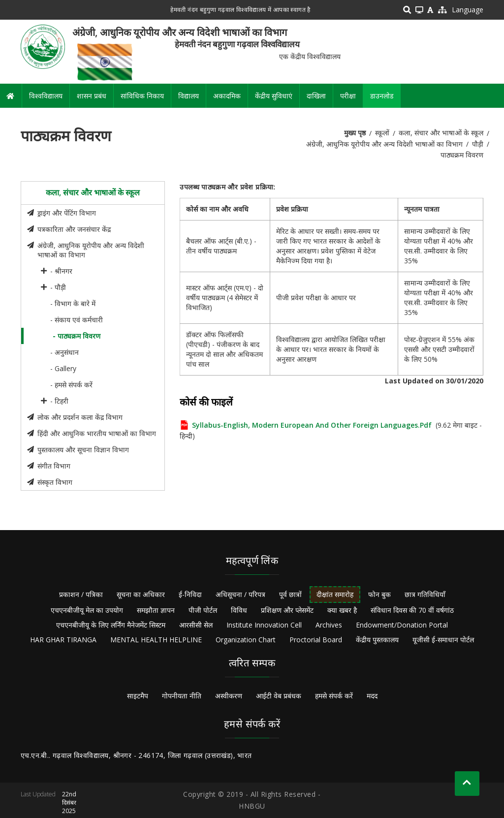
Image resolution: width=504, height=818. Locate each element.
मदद (372, 696)
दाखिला (316, 96)
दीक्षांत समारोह (335, 594)
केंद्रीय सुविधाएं (274, 96)
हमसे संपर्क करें (334, 696)
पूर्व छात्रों (290, 594)
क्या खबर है (342, 610)
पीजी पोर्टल (203, 610)
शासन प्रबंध (92, 96)
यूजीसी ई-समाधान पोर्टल (443, 640)
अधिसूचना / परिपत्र (240, 594)
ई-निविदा (190, 594)
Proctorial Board (316, 640)
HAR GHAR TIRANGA (63, 640)
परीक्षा (348, 96)
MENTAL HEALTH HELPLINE (156, 640)
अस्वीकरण (229, 696)
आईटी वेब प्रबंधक (279, 696)
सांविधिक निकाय (142, 96)
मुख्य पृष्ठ (355, 133)
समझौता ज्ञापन (156, 610)
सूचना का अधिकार (141, 594)
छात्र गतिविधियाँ (425, 594)
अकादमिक (227, 96)
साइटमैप (138, 696)
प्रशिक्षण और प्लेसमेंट (287, 610)
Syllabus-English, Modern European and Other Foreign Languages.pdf (312, 425)
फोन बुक (379, 594)
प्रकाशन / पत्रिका (81, 594)
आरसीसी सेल (196, 625)
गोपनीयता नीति (182, 696)
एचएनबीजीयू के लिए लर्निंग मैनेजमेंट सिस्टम (111, 625)
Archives (329, 625)
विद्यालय (189, 96)
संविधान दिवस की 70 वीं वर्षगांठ (412, 610)
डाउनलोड (382, 96)
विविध (239, 610)
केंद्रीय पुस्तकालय (377, 640)
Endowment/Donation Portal (402, 625)
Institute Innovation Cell (264, 625)
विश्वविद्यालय (46, 96)
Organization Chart (246, 640)
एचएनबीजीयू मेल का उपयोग (87, 610)
